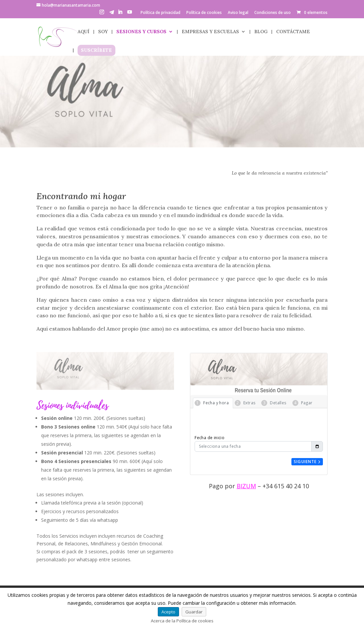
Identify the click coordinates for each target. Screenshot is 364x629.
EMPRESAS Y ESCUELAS (210, 32)
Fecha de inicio (210, 438)
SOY (103, 32)
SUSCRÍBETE (96, 50)
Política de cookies (204, 13)
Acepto (168, 612)
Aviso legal (238, 13)
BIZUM (246, 486)
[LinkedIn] (120, 14)
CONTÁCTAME (293, 32)
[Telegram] (112, 14)
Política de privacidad (160, 13)
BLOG (261, 32)
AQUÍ (84, 32)
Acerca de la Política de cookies (182, 621)
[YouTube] (130, 14)
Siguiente (307, 462)
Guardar (194, 612)
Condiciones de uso (273, 13)
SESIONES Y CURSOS (141, 32)
